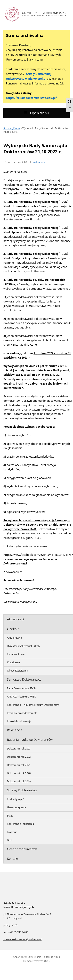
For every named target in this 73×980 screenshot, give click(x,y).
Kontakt (13, 859)
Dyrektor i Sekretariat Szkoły (23, 646)
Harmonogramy (16, 807)
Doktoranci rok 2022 (19, 757)
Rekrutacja (15, 730)
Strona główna (12, 128)
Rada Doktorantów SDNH (22, 688)
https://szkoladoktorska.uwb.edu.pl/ (31, 98)
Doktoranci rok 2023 (19, 748)
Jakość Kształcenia (17, 670)
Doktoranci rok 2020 (19, 773)
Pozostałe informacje (19, 721)
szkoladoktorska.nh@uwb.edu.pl (22, 939)
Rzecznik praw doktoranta (22, 713)
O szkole (13, 629)
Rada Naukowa (16, 654)
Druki (10, 840)
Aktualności (15, 619)
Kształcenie (13, 662)
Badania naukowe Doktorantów (30, 740)
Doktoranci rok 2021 (19, 765)
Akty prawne (14, 638)
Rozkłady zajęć (15, 799)
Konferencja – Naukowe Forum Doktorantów (33, 705)
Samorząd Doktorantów (24, 679)
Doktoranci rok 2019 (19, 781)
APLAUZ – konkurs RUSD (22, 696)
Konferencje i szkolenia (20, 824)
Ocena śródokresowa (22, 849)
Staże (10, 815)
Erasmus (12, 832)
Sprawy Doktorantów (22, 790)
